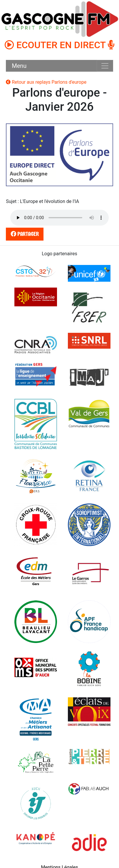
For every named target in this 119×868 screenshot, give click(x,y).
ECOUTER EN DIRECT (60, 45)
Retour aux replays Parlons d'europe (46, 82)
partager (24, 234)
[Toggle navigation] (105, 66)
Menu (19, 66)
